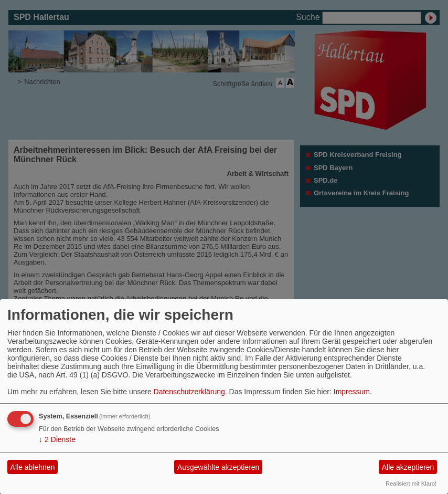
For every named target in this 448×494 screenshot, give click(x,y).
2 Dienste (57, 439)
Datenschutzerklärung (189, 392)
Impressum (352, 392)
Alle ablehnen (33, 467)
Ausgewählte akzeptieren (218, 467)
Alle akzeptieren (408, 467)
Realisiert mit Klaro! (411, 484)
